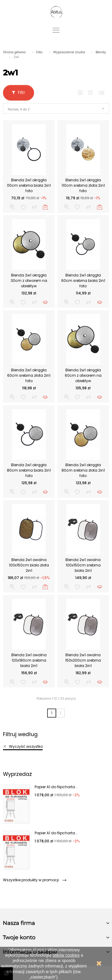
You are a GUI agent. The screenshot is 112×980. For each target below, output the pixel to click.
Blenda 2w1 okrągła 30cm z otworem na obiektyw (29, 281)
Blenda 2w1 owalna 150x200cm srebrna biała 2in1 (83, 660)
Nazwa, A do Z (19, 109)
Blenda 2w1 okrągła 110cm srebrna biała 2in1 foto (29, 185)
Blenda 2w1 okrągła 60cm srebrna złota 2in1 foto (29, 375)
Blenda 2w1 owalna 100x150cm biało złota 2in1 (29, 565)
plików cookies (66, 955)
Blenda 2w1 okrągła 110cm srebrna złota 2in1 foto (83, 185)
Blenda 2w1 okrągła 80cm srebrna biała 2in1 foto (29, 470)
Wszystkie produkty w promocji (34, 880)
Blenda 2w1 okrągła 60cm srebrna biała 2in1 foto (83, 281)
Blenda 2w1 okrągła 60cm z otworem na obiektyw (83, 375)
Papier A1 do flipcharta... (56, 787)
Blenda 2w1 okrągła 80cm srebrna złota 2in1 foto (83, 470)
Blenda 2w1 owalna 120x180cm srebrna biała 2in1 (29, 660)
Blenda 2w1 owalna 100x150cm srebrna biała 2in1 (83, 565)
